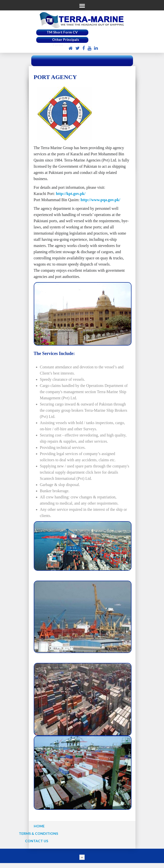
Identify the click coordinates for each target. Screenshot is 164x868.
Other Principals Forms (66, 42)
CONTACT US (37, 841)
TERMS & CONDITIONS (38, 833)
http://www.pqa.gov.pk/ (100, 200)
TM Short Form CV (62, 32)
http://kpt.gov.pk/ (71, 194)
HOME (39, 826)
